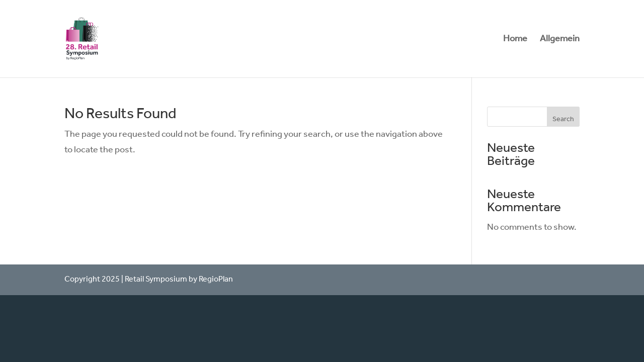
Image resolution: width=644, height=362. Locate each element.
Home (515, 41)
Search (563, 119)
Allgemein (560, 41)
